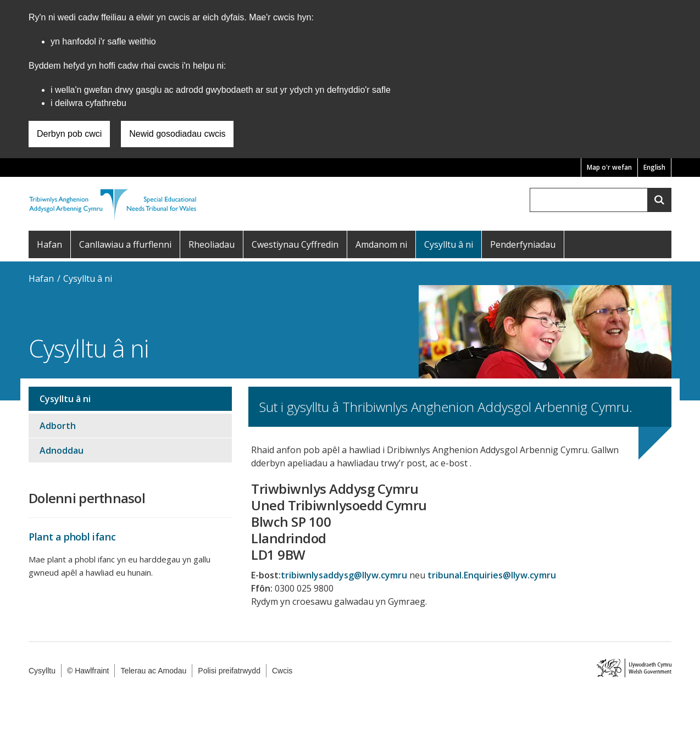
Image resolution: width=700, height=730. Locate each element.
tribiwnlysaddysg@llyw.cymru (344, 575)
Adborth (58, 426)
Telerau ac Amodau (153, 671)
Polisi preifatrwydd (229, 671)
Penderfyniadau (523, 244)
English (654, 167)
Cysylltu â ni (449, 244)
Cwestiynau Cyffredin (295, 244)
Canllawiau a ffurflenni (125, 244)
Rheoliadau (212, 244)
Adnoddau (62, 450)
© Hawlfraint (88, 671)
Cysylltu (42, 671)
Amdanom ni (381, 244)
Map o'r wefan (609, 167)
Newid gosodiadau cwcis (177, 134)
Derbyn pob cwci (69, 134)
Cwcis (282, 671)
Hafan (49, 244)
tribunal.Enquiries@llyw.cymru (492, 575)
